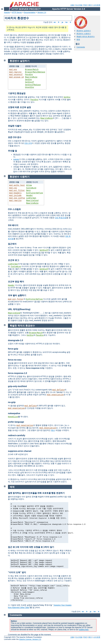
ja (62, 22)
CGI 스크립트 (14, 209)
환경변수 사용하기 (84, 34)
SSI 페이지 (13, 225)
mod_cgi (13, 188)
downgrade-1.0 (15, 340)
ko (67, 22)
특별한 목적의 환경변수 (86, 37)
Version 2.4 (42, 12)
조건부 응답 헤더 (16, 282)
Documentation (30, 12)
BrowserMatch (32, 70)
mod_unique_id (16, 77)
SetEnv (28, 80)
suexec (16, 159)
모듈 (72, 5)
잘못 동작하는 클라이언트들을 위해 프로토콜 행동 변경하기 (36, 493)
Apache (7, 12)
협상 (53, 430)
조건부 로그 (14, 260)
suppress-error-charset (20, 451)
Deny (28, 190)
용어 (90, 5)
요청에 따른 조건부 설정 (19, 107)
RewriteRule (31, 77)
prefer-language (16, 422)
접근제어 (12, 244)
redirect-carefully (17, 435)
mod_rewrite (15, 72)
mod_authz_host (17, 185)
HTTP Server (17, 12)
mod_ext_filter (17, 190)
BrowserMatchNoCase (35, 72)
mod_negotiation (55, 395)
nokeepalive (14, 413)
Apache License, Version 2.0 (30, 639)
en (55, 22)
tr (71, 22)
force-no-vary (15, 360)
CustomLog (31, 188)
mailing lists (84, 630)
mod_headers (15, 193)
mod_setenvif (16, 75)
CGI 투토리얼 (61, 218)
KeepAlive (13, 417)
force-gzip (13, 349)
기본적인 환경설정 (17, 93)
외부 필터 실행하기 (17, 295)
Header (29, 196)
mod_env (13, 70)
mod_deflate (58, 390)
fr (59, 22)
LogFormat (31, 198)
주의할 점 (12, 151)
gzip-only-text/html (17, 386)
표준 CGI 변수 (15, 137)
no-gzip (12, 402)
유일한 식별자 (15, 126)
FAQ (85, 5)
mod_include (15, 196)
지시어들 (79, 5)
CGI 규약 (28, 143)
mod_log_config (17, 198)
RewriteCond (32, 201)
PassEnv (29, 75)
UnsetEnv (30, 87)
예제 (78, 39)
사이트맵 (97, 5)
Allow (29, 185)
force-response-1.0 (17, 373)
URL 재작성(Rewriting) (19, 309)
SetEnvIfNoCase (33, 85)
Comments (81, 47)
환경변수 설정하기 (84, 31)
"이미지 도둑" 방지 (17, 572)
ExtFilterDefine (35, 193)
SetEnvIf (30, 82)
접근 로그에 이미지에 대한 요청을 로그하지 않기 (31, 547)
